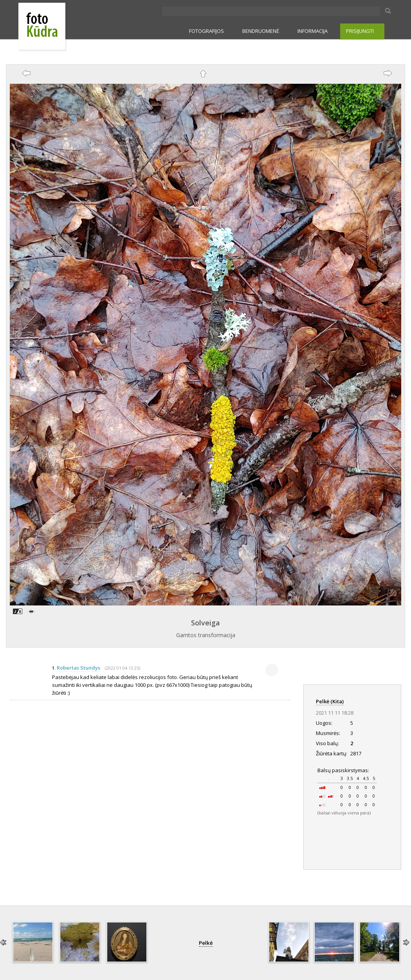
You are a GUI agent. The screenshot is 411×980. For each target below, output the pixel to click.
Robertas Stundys (78, 668)
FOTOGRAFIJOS (206, 31)
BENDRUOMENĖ (261, 31)
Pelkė (206, 943)
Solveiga (205, 623)
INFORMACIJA (313, 31)
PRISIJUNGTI (360, 31)
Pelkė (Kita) (330, 701)
